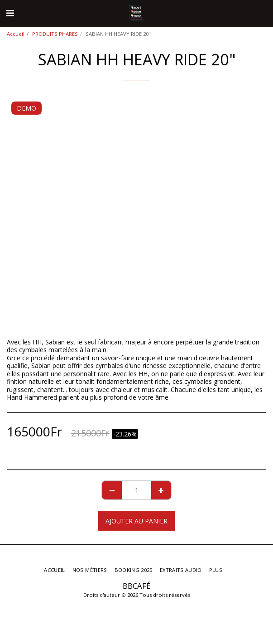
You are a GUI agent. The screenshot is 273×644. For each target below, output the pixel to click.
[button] (10, 13)
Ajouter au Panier (136, 521)
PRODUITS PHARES (55, 34)
